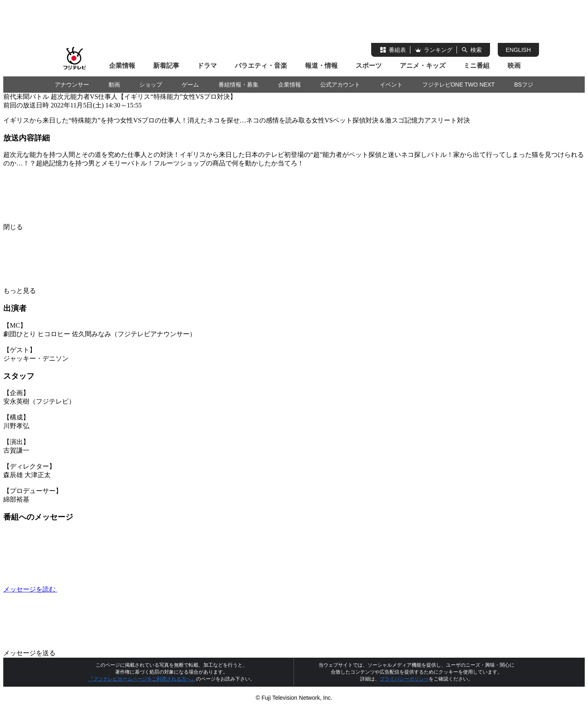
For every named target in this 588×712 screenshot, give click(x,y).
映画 (514, 66)
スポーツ (369, 66)
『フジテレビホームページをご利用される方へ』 (142, 679)
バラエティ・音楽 (261, 66)
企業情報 (122, 66)
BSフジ (524, 85)
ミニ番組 (477, 66)
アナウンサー (72, 85)
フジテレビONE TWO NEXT (459, 85)
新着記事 (166, 66)
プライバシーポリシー (404, 679)
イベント (391, 85)
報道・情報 (321, 66)
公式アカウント (340, 85)
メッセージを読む (91, 589)
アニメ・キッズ (423, 66)
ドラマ (207, 66)
